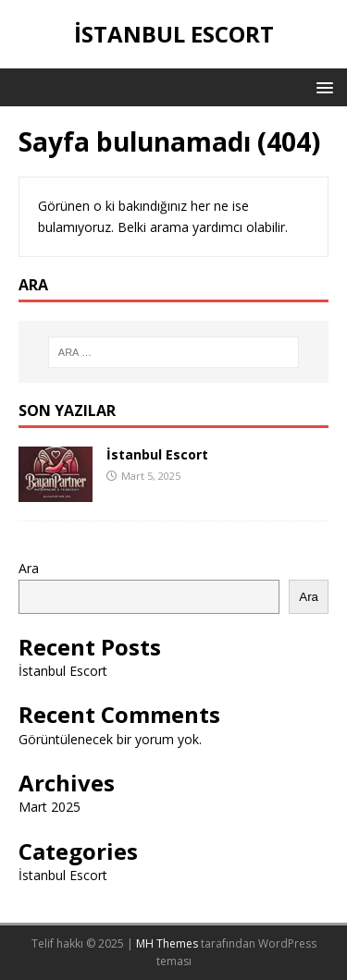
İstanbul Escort (157, 454)
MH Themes (167, 943)
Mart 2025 (50, 807)
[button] (322, 86)
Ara (29, 568)
